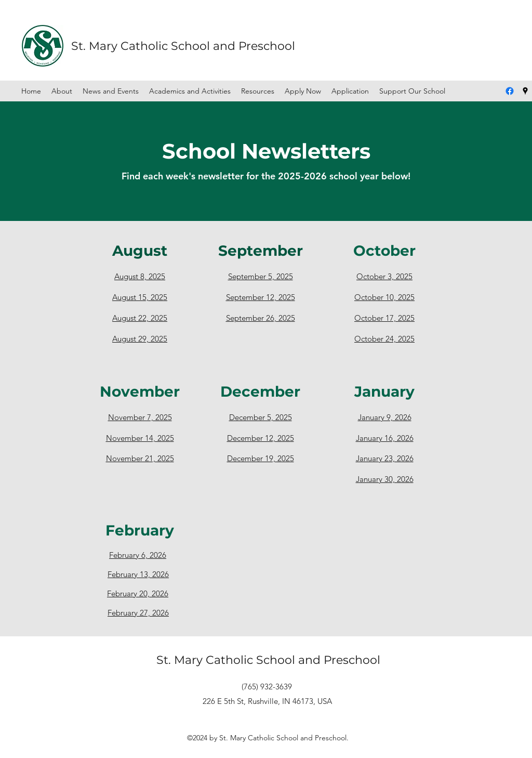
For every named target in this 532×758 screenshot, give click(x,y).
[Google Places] (525, 91)
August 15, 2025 (140, 297)
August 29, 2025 (140, 339)
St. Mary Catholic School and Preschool (183, 46)
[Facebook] (510, 91)
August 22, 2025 (140, 318)
